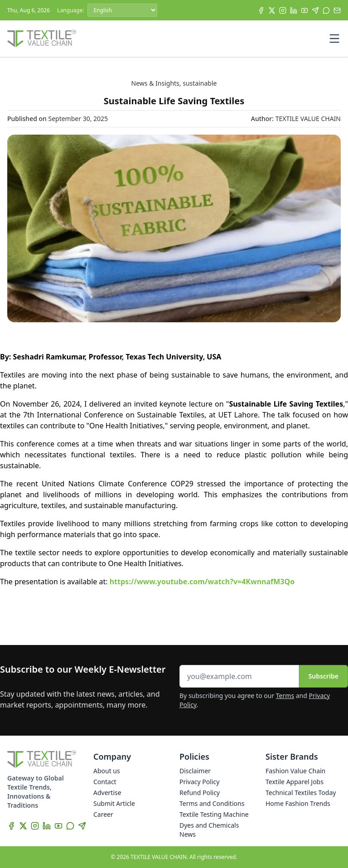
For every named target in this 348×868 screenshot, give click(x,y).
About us (107, 771)
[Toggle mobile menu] (334, 39)
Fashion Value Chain (295, 771)
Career (103, 814)
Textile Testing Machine (214, 814)
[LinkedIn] (294, 10)
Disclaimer (195, 771)
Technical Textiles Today (301, 793)
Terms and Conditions (212, 803)
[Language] (122, 10)
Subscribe (324, 676)
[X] (272, 10)
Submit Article (114, 803)
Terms (285, 696)
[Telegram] (315, 10)
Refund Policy (200, 793)
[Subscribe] (337, 10)
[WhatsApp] (326, 10)
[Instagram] (283, 10)
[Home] (42, 39)
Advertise (107, 793)
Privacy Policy (199, 782)
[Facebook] (261, 10)
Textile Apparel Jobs (295, 782)
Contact (105, 782)
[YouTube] (304, 10)
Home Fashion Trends (298, 803)
